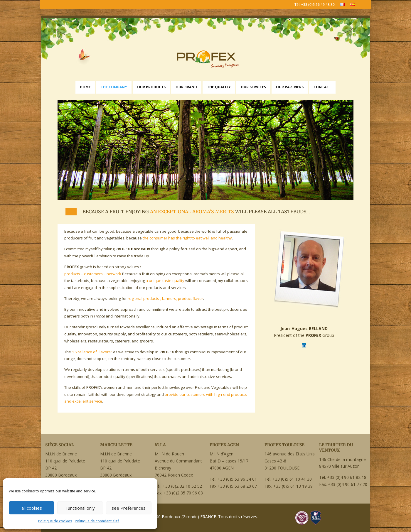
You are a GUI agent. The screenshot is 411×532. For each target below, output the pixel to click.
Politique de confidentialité (97, 521)
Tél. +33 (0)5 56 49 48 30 (315, 5)
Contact (322, 87)
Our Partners (290, 87)
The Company (114, 87)
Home (85, 87)
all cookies (32, 508)
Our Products (151, 87)
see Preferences (129, 508)
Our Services (253, 87)
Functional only (80, 508)
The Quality (219, 87)
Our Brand (186, 87)
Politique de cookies (55, 521)
